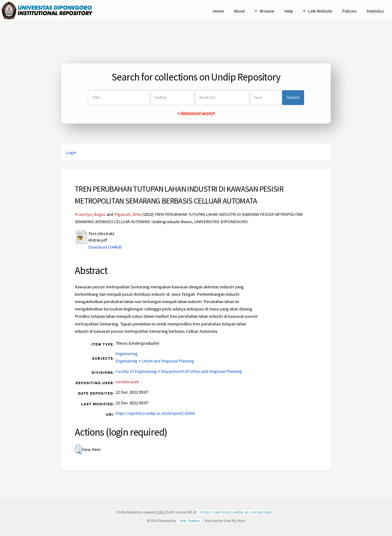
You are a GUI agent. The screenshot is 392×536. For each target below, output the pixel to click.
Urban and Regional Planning (168, 361)
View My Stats (234, 520)
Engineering (126, 354)
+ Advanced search (196, 114)
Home (218, 11)
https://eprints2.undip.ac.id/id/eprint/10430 (155, 413)
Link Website (320, 11)
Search (293, 97)
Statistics (375, 11)
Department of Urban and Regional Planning (202, 371)
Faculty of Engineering (136, 371)
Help (289, 11)
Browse (267, 11)
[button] (78, 449)
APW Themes (190, 520)
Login (71, 152)
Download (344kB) (105, 247)
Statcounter (214, 520)
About (239, 11)
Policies (349, 11)
